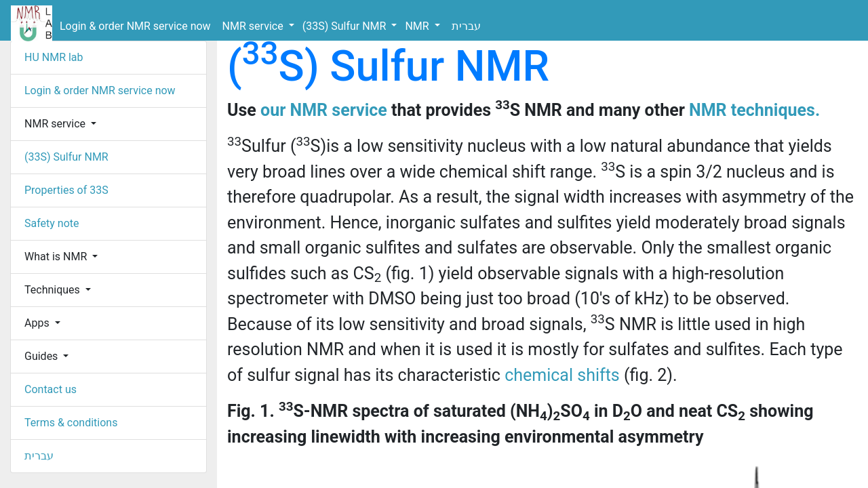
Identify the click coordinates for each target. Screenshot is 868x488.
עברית (466, 26)
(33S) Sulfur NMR (346, 26)
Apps (38, 323)
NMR (418, 26)
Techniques (54, 290)
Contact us (51, 389)
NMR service (254, 26)
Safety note (52, 223)
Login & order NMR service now (135, 26)
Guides (42, 356)
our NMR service (324, 110)
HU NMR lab (54, 57)
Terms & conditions (71, 423)
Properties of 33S (66, 190)
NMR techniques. (754, 110)
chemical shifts (562, 375)
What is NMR (57, 257)
